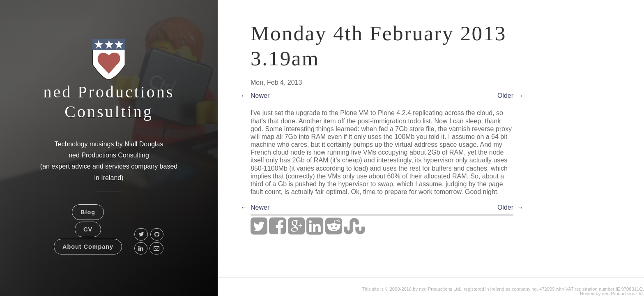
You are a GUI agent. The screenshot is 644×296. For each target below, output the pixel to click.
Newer (260, 96)
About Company (88, 247)
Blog (88, 212)
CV (88, 229)
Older (505, 96)
